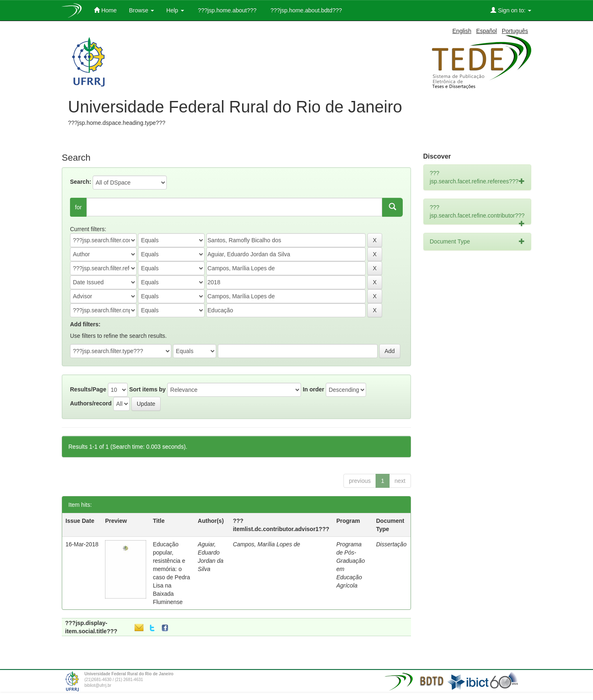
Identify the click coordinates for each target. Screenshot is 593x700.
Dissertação (391, 544)
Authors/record (91, 403)
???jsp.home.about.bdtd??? (305, 10)
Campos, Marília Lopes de (266, 544)
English (462, 31)
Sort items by (148, 389)
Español (487, 31)
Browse (141, 10)
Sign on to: (511, 10)
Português (515, 31)
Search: (81, 182)
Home (105, 10)
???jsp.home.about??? (226, 10)
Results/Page (88, 389)
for (78, 207)
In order (313, 389)
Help (175, 10)
